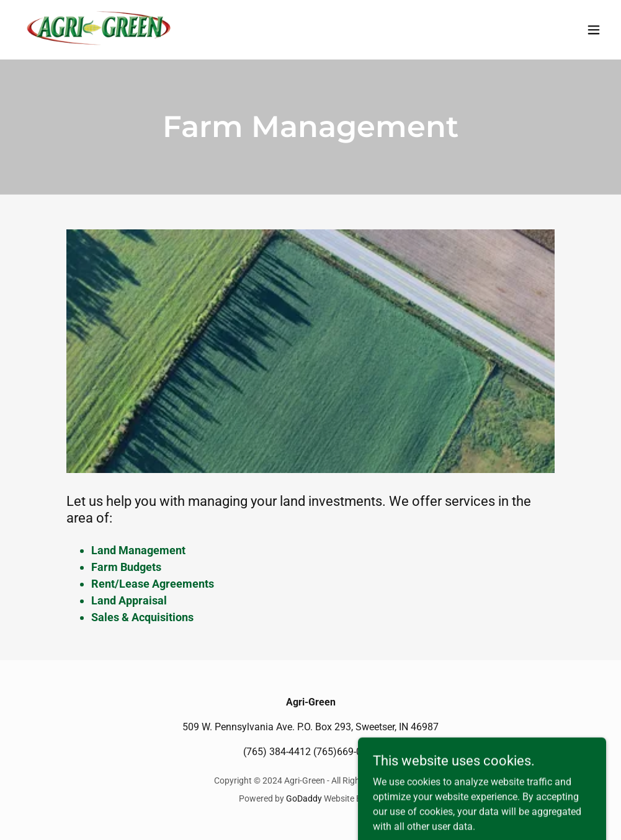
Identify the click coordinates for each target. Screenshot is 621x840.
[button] (594, 30)
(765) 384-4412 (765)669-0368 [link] (311, 752)
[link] (100, 30)
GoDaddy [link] (304, 798)
